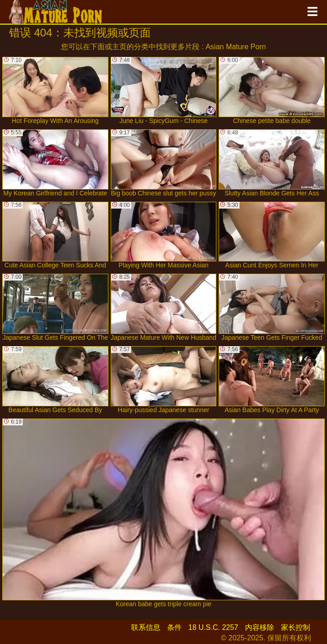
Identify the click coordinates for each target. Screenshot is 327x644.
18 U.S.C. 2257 (213, 627)
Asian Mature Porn (236, 47)
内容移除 (260, 627)
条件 (174, 627)
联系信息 (146, 627)
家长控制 (296, 627)
